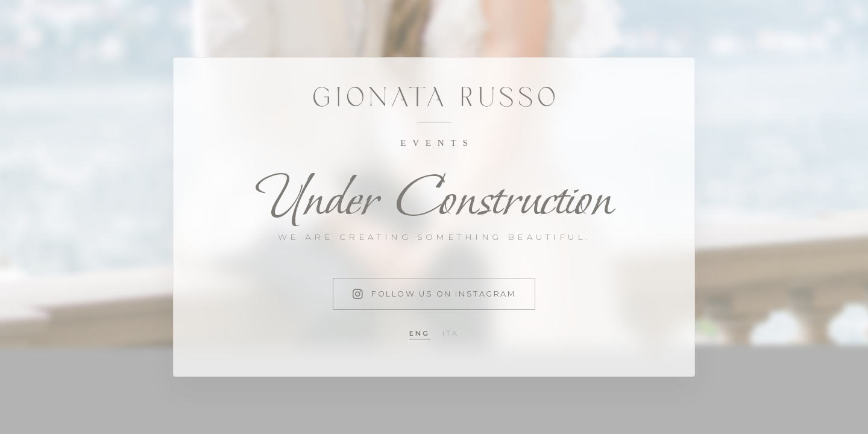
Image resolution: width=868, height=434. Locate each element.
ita (451, 333)
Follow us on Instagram (434, 294)
